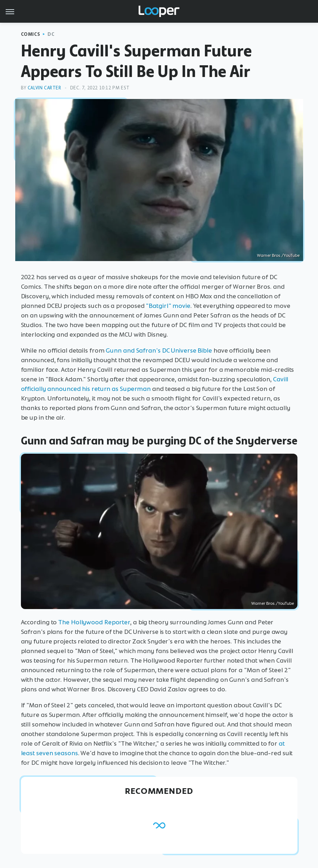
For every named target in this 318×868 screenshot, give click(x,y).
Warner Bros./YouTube (278, 255)
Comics (31, 34)
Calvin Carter (44, 88)
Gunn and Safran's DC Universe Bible (159, 350)
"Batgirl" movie (168, 306)
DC (51, 34)
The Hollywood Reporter (94, 622)
